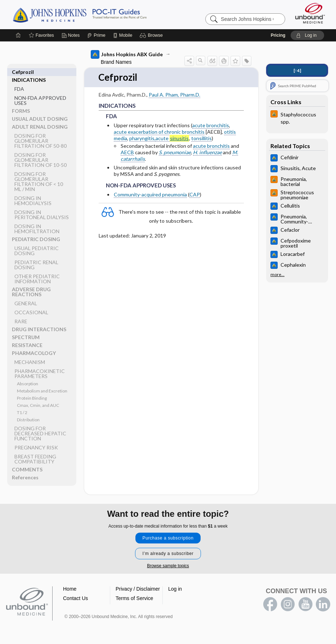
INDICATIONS (29, 72)
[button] (152, 35)
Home (70, 589)
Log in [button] (175, 589)
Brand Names (116, 62)
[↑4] (297, 70)
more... (277, 275)
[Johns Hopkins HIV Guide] (297, 117)
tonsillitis (201, 139)
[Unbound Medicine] (310, 13)
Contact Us (75, 598)
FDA (19, 81)
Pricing (278, 35)
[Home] (18, 35)
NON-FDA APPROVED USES (40, 92)
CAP (195, 194)
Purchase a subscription (168, 538)
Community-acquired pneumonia (150, 194)
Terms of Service (134, 598)
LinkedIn (323, 604)
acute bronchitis (211, 125)
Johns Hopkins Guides (102, 14)
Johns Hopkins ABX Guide (127, 54)
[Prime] (96, 35)
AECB (127, 152)
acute (172, 139)
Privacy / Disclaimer (138, 589)
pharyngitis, (142, 139)
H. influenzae (207, 152)
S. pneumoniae (175, 152)
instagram (288, 604)
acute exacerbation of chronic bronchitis (159, 132)
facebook (270, 604)
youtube (305, 604)
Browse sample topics (168, 566)
